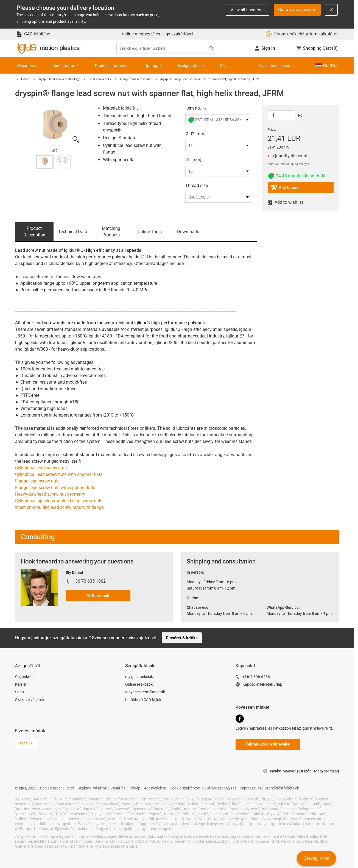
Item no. (193, 108)
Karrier (21, 684)
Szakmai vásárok (30, 700)
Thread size (197, 185)
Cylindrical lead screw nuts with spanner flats (59, 474)
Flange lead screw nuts (136, 79)
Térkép (135, 788)
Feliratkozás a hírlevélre (268, 744)
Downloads (188, 232)
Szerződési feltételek (282, 788)
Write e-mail (98, 596)
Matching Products (111, 232)
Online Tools (150, 232)
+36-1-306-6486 (253, 677)
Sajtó (19, 692)
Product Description (34, 232)
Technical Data (73, 232)
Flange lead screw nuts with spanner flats (55, 488)
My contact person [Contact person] (274, 66)
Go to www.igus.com (297, 10)
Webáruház (26, 66)
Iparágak (154, 66)
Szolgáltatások (191, 66)
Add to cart (285, 188)
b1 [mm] (193, 160)
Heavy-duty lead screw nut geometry (50, 494)
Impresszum (250, 788)
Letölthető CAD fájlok (143, 700)
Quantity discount (289, 156)
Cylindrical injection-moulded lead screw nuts (59, 501)
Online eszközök (139, 684)
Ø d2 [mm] (195, 134)
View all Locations (248, 10)
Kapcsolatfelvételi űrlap (259, 685)
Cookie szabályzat (185, 788)
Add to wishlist (288, 202)
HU (326, 66)
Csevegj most (316, 858)
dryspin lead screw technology (59, 79)
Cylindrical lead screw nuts (41, 468)
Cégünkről (24, 677)
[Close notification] (331, 10)
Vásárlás (118, 788)
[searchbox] (163, 48)
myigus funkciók (139, 677)
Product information (112, 66)
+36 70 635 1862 (89, 581)
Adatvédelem (155, 788)
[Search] (212, 48)
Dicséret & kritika (182, 638)
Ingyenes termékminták (145, 692)
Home (25, 79)
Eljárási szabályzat (220, 788)
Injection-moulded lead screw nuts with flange (59, 507)
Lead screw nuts (100, 79)
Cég (223, 66)
